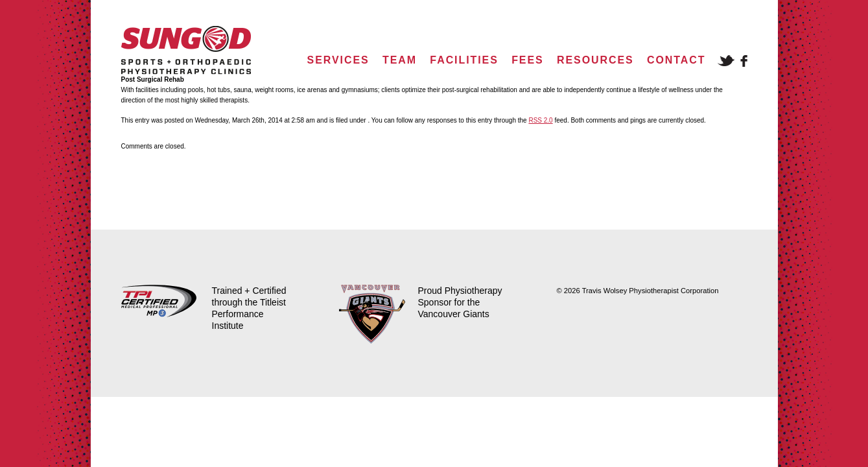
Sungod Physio (186, 50)
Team (400, 60)
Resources (595, 60)
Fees (527, 60)
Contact (676, 60)
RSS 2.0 (540, 120)
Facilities (464, 60)
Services (338, 60)
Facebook (744, 61)
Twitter (726, 61)
